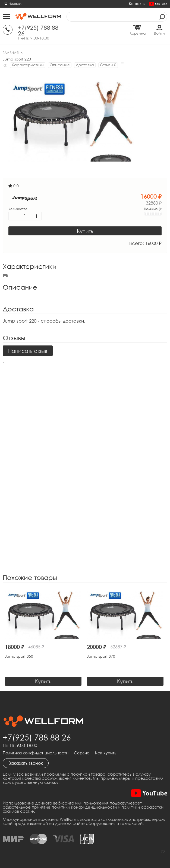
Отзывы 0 (108, 65)
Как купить (106, 753)
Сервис (82, 753)
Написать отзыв (28, 351)
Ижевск (15, 4)
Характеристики (28, 65)
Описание (60, 65)
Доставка (85, 65)
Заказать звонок (26, 763)
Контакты (137, 4)
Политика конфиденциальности (36, 753)
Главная (11, 53)
